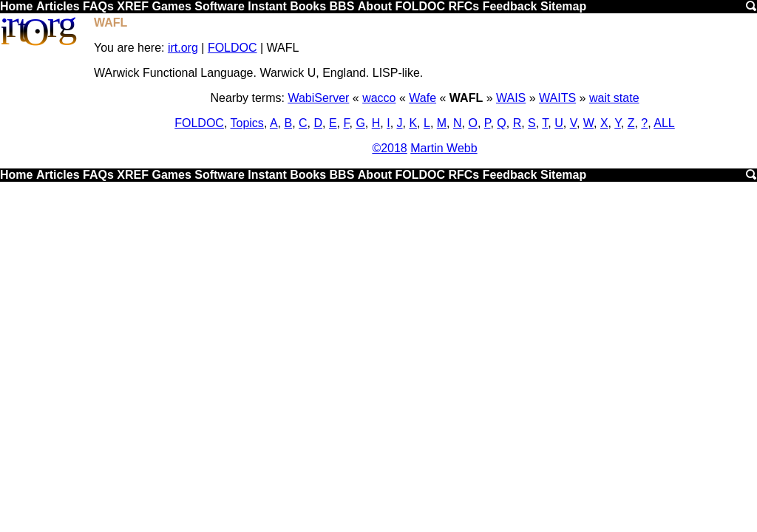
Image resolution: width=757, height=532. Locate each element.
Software (220, 6)
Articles (58, 6)
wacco (379, 98)
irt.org (183, 48)
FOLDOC (420, 6)
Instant (267, 6)
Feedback (510, 6)
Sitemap (563, 6)
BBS (342, 6)
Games (171, 6)
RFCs (464, 6)
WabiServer (318, 98)
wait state (614, 98)
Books (308, 6)
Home (16, 6)
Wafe (422, 98)
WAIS (511, 98)
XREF (133, 6)
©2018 (389, 148)
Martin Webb (444, 148)
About (375, 6)
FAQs (98, 6)
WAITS (557, 98)
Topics (247, 123)
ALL (664, 123)
